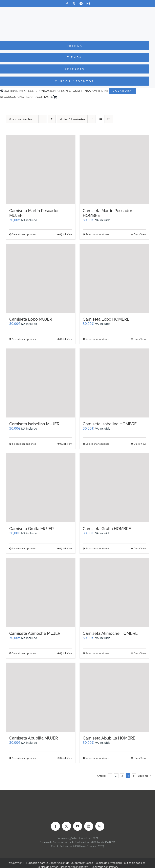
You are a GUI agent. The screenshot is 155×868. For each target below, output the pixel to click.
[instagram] (88, 4)
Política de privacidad (108, 863)
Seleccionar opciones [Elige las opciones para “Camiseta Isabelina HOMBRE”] (97, 444)
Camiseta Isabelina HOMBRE (110, 424)
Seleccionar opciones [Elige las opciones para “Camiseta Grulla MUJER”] (24, 548)
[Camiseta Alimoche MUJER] (41, 592)
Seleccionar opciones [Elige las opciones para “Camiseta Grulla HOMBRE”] (97, 548)
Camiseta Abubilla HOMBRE (109, 738)
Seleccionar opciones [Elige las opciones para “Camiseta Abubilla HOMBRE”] (97, 758)
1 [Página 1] (110, 776)
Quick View (66, 234)
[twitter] (74, 4)
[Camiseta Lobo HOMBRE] (114, 278)
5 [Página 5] (134, 776)
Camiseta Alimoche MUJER (35, 633)
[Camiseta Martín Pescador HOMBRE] (114, 170)
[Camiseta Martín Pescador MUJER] (41, 170)
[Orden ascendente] (52, 119)
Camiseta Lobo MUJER (31, 319)
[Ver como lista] (109, 119)
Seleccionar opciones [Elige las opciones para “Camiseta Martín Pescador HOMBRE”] (97, 234)
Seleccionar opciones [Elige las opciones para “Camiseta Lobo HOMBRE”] (97, 339)
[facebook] (67, 4)
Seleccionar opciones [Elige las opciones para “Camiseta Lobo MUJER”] (24, 339)
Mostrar (72, 119)
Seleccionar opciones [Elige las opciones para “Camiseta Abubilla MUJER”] (24, 758)
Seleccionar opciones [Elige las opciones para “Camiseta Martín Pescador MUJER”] (24, 234)
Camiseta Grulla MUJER (31, 529)
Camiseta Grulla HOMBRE (107, 529)
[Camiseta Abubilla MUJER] (41, 697)
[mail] (100, 826)
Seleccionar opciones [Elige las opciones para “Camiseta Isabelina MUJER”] (24, 444)
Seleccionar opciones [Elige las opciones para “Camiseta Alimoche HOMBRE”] (97, 653)
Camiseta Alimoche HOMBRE (110, 633)
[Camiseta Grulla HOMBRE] (114, 488)
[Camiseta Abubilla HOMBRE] (114, 697)
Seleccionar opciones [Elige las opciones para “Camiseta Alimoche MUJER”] (24, 653)
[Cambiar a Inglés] (64, 97)
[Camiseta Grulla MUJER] (41, 488)
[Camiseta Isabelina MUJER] (41, 383)
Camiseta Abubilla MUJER (34, 738)
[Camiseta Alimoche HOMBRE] (114, 592)
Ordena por (21, 119)
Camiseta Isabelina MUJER (34, 424)
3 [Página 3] (122, 776)
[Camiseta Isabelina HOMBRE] (114, 383)
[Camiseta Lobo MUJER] (41, 278)
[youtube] (81, 4)
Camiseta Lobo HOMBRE (106, 319)
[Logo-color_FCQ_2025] (77, 11)
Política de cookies (134, 863)
